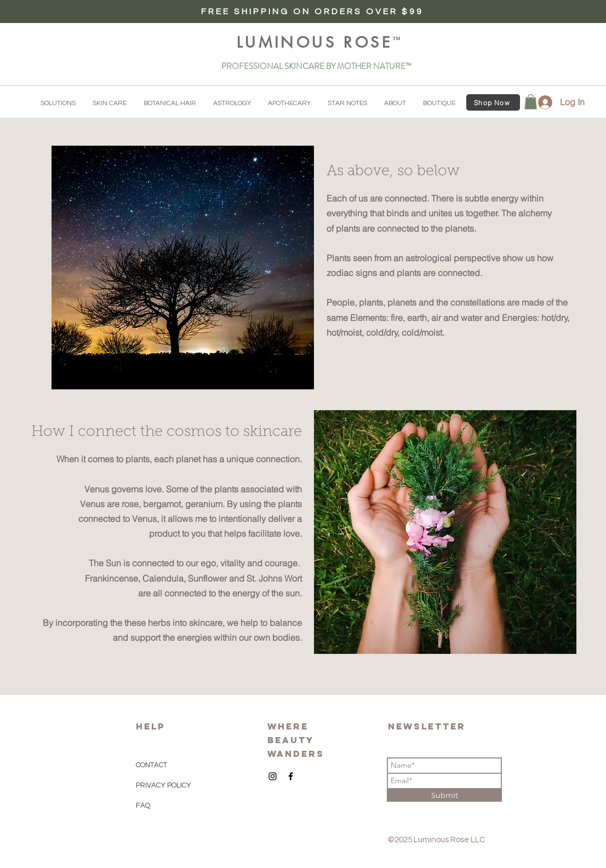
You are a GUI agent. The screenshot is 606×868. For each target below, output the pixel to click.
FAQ (143, 806)
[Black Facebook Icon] (291, 776)
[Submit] (444, 795)
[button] (58, 104)
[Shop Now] (493, 102)
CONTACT (151, 765)
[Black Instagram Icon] (273, 776)
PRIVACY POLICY (164, 785)
